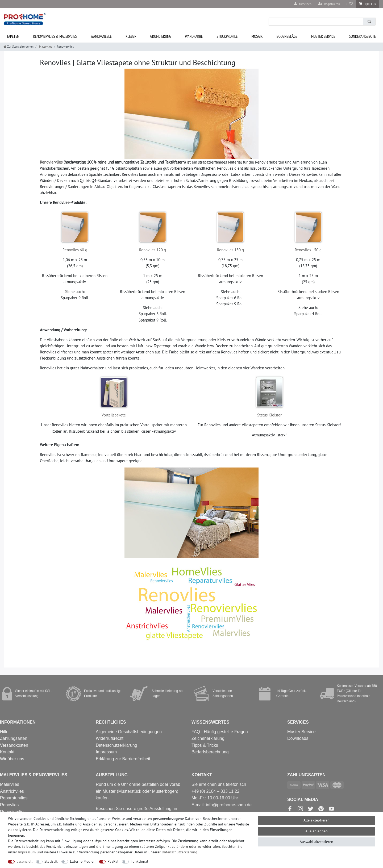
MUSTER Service (323, 36)
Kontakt (7, 752)
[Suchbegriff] (316, 21)
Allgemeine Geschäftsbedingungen (129, 732)
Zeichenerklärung (208, 738)
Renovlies (9, 805)
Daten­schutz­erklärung (180, 852)
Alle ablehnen (317, 831)
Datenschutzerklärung (116, 745)
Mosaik (257, 36)
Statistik (51, 861)
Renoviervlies (51, 162)
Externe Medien (83, 861)
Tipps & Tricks (205, 745)
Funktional (139, 861)
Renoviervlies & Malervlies (55, 36)
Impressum (106, 752)
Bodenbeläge (287, 36)
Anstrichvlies (12, 791)
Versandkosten (14, 745)
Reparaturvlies (14, 798)
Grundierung (161, 36)
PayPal (113, 861)
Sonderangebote (362, 36)
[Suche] (369, 21)
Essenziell (24, 861)
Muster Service (301, 732)
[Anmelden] (303, 4)
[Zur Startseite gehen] (19, 47)
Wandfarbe (194, 36)
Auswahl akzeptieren (317, 842)
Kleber (131, 36)
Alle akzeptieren (317, 820)
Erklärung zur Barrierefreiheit (123, 759)
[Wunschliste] (349, 4)
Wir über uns (12, 759)
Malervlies (45, 47)
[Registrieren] (329, 4)
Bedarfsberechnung (210, 752)
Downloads (298, 738)
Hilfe (4, 732)
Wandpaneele (101, 36)
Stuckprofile (227, 36)
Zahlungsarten (14, 738)
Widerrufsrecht (110, 738)
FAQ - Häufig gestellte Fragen (220, 732)
